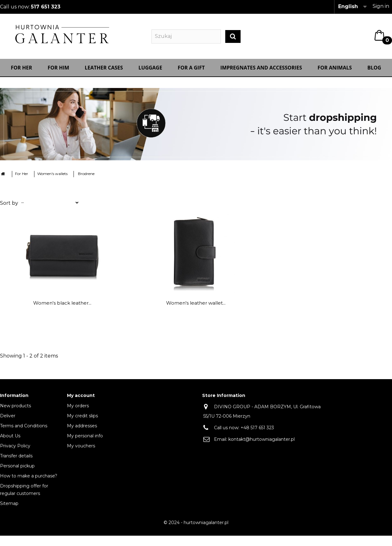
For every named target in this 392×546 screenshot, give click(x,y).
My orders (78, 409)
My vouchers (81, 449)
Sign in (381, 6)
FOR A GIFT (191, 71)
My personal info (85, 439)
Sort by (9, 206)
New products (15, 409)
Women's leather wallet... (196, 306)
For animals (335, 71)
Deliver (8, 419)
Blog (374, 71)
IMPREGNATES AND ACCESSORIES (261, 71)
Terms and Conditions (24, 429)
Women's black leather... (62, 306)
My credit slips (82, 419)
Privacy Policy (15, 449)
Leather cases (104, 71)
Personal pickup (17, 469)
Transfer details (16, 459)
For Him (58, 71)
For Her (22, 71)
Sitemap (9, 507)
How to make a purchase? (29, 479)
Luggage (150, 71)
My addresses (82, 429)
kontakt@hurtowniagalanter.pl (262, 443)
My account (81, 399)
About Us (10, 439)
